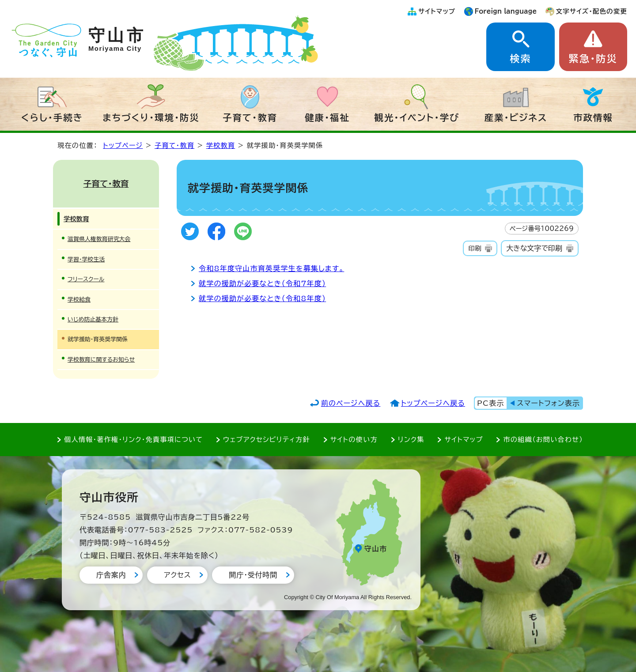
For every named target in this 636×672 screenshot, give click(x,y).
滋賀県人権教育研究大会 (99, 239)
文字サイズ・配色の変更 (592, 11)
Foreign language (506, 11)
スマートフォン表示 (549, 403)
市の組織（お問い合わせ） (543, 440)
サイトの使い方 (354, 440)
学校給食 (79, 300)
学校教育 (221, 145)
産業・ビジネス (516, 117)
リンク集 (411, 440)
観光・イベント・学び (417, 117)
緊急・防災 (593, 59)
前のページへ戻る (351, 403)
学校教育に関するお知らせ (101, 360)
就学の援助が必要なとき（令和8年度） (262, 298)
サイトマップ (437, 11)
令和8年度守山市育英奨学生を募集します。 (271, 268)
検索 (520, 59)
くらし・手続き (52, 117)
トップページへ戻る (433, 403)
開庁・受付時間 (253, 575)
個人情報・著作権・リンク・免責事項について (133, 440)
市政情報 (593, 117)
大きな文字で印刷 (534, 248)
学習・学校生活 (86, 259)
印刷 (475, 248)
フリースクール (86, 279)
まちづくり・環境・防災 (151, 117)
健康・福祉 (327, 117)
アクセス (177, 575)
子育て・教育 (250, 117)
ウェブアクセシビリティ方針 (267, 440)
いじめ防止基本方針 (93, 319)
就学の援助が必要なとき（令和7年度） (262, 283)
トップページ (123, 145)
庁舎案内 (111, 575)
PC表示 (490, 403)
